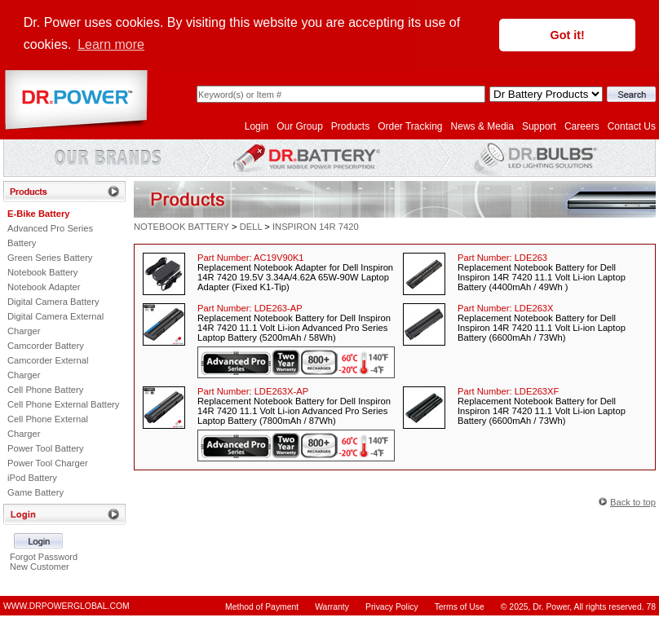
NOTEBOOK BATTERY (181, 227)
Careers (582, 126)
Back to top (633, 502)
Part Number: (251, 258)
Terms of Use (460, 607)
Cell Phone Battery (45, 390)
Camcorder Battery (46, 346)
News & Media (482, 126)
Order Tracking (410, 126)
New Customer (40, 567)
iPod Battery (32, 478)
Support (539, 126)
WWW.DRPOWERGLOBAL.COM (66, 606)
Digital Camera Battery (53, 302)
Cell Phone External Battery (63, 404)
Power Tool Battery (46, 448)
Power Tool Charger (48, 463)
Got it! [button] (568, 35)
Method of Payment (262, 607)
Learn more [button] (111, 44)
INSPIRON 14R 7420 (316, 227)
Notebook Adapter (44, 287)
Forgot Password (44, 557)
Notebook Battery (42, 272)
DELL (251, 227)
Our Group (300, 126)
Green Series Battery (50, 258)
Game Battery (35, 492)
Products (350, 126)
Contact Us (632, 126)
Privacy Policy (392, 607)
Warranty (332, 607)
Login (257, 126)
